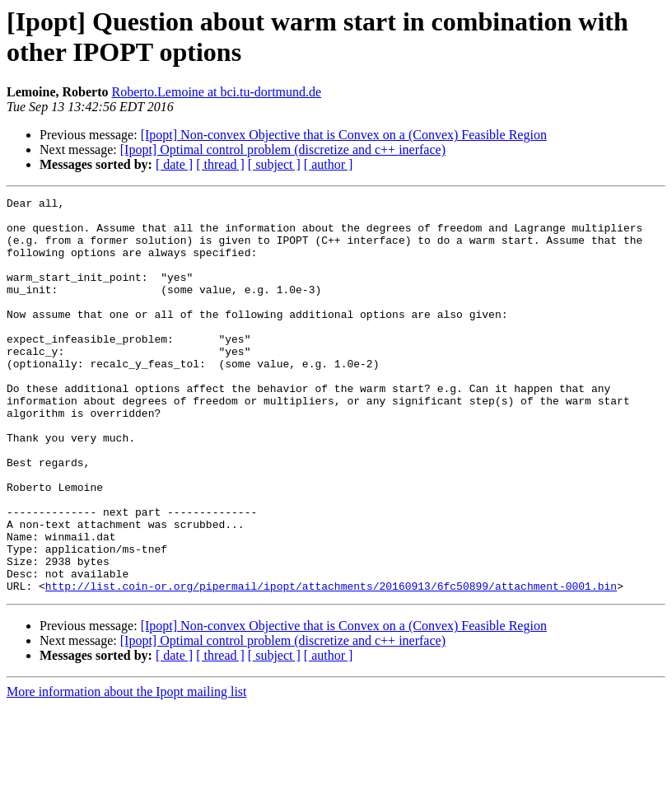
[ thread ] (220, 164)
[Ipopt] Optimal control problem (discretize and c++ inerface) (283, 150)
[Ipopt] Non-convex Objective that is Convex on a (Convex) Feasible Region (344, 135)
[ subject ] (274, 164)
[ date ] (174, 164)
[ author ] (329, 164)
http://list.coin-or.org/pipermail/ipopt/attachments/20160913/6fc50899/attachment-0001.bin (331, 665)
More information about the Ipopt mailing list (127, 771)
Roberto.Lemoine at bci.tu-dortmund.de (217, 92)
